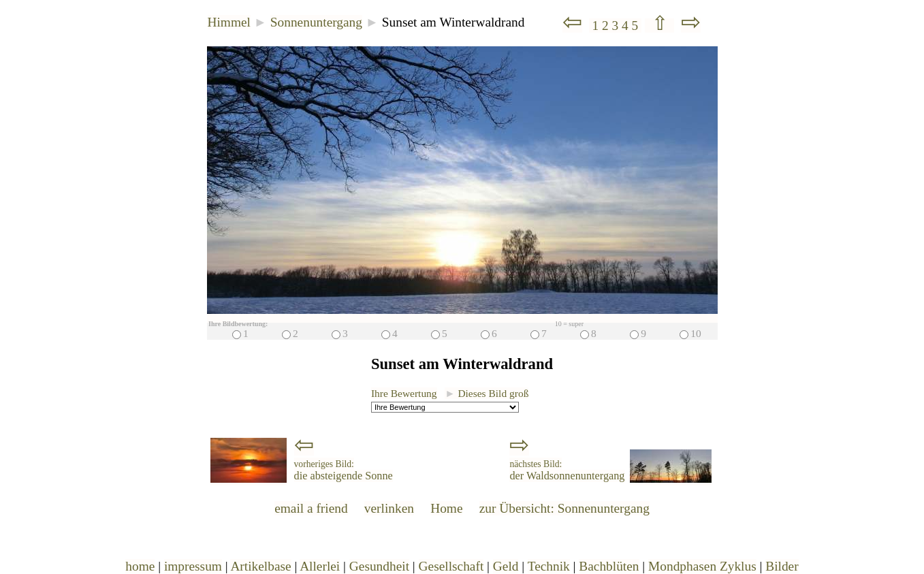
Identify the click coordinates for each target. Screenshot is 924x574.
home (140, 566)
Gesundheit (379, 566)
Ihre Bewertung (404, 393)
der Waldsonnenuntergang (567, 471)
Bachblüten (609, 566)
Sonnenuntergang (316, 22)
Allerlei (320, 566)
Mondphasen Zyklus (702, 566)
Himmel (229, 22)
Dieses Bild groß (487, 393)
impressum (193, 566)
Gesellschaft (451, 566)
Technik (549, 566)
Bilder (782, 566)
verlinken (389, 508)
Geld (506, 566)
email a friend (311, 508)
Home (446, 508)
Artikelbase (260, 566)
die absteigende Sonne (344, 471)
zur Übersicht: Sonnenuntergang (564, 508)
